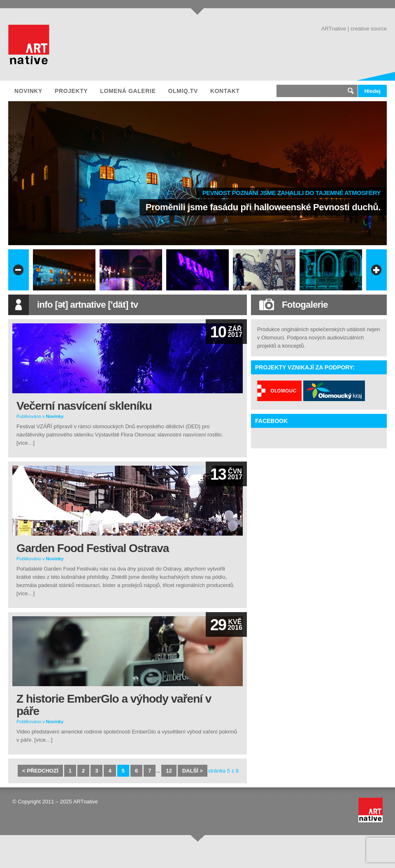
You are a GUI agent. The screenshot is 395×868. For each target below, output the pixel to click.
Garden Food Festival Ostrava (93, 548)
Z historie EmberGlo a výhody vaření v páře (114, 705)
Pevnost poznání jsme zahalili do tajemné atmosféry (292, 193)
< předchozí (40, 771)
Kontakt (225, 91)
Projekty (71, 91)
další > (193, 771)
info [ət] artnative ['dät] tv (88, 305)
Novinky (28, 91)
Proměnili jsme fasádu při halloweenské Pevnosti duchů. (263, 207)
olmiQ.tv (183, 91)
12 (169, 771)
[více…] (26, 443)
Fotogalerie (305, 305)
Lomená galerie (128, 91)
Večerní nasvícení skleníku (84, 406)
